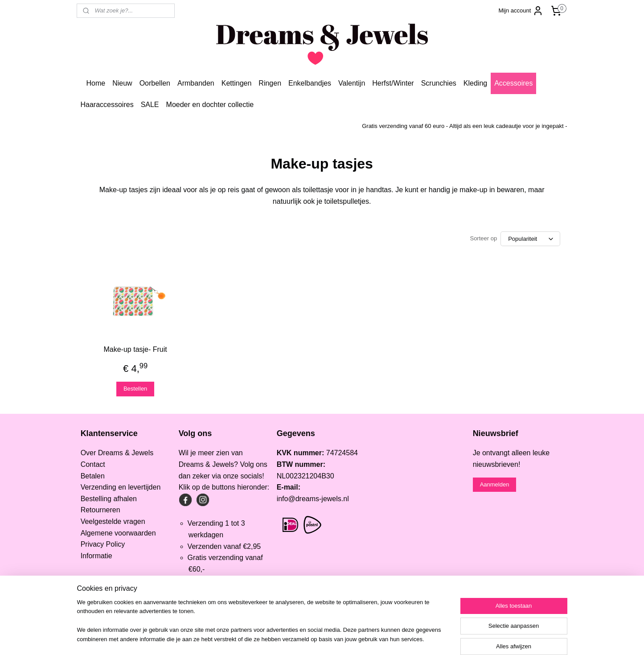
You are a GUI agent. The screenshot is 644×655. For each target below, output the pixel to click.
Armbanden (196, 83)
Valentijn (352, 83)
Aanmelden (495, 484)
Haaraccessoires (107, 105)
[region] (263, 626)
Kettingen (237, 83)
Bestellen (135, 389)
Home (96, 83)
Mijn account (521, 11)
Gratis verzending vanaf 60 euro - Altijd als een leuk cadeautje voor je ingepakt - (464, 126)
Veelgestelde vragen (113, 521)
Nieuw (122, 83)
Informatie (96, 556)
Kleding (475, 83)
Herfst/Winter (393, 83)
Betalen (93, 476)
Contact (93, 464)
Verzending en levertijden (121, 487)
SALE (150, 105)
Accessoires (513, 83)
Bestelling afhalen (109, 499)
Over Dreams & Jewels (117, 453)
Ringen (270, 83)
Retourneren (100, 510)
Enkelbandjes (310, 83)
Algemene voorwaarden (118, 533)
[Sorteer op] (531, 239)
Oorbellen (155, 83)
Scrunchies (439, 83)
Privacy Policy (103, 544)
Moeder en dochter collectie (210, 105)
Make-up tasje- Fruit (135, 349)
